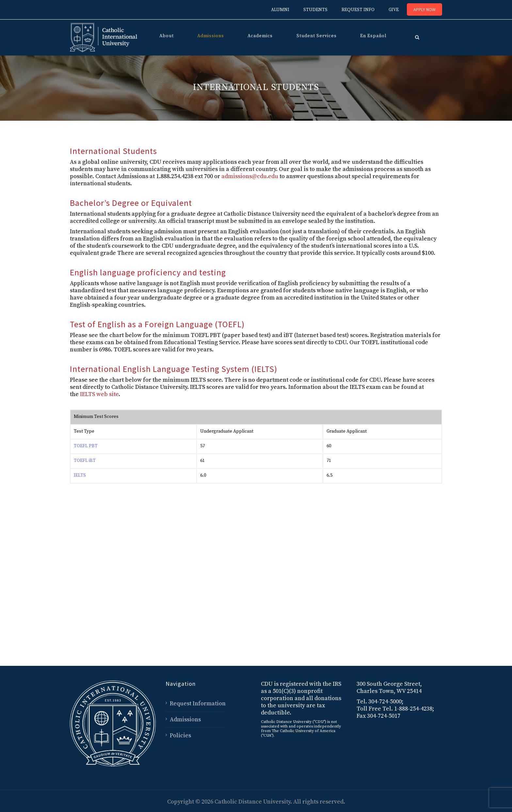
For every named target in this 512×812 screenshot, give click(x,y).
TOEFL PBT (86, 446)
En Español (373, 36)
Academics (260, 36)
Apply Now (424, 9)
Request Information (198, 704)
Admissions (211, 36)
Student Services (317, 36)
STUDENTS (315, 10)
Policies (180, 735)
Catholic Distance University (252, 802)
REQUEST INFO (358, 10)
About (167, 36)
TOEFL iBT (85, 461)
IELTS (80, 475)
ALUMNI (280, 10)
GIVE (394, 10)
